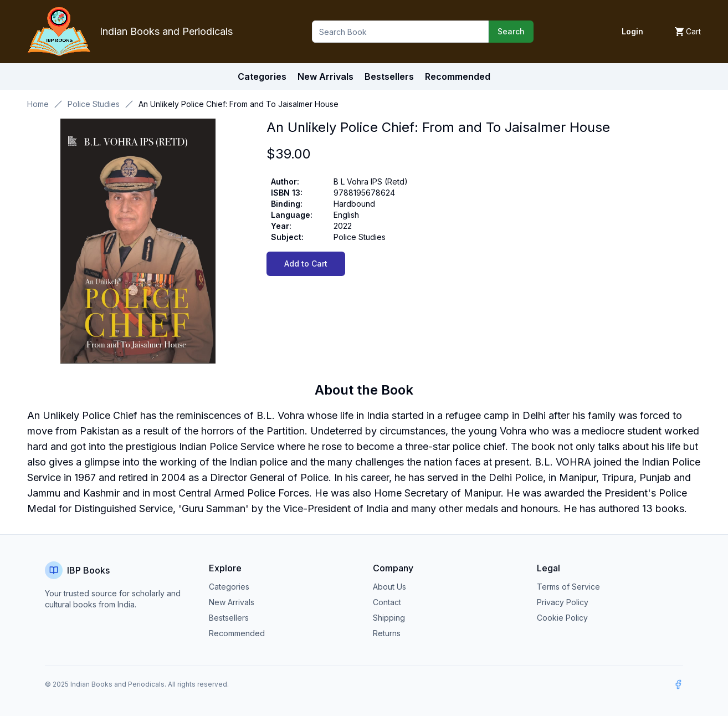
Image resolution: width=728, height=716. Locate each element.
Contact (387, 602)
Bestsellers (229, 618)
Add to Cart (306, 264)
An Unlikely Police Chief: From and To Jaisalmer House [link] (239, 104)
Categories (262, 76)
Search (511, 31)
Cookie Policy (562, 618)
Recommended (237, 633)
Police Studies (94, 104)
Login (632, 31)
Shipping (389, 618)
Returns (387, 633)
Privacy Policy (563, 602)
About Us (389, 587)
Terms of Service (568, 587)
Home (38, 104)
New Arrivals (232, 602)
